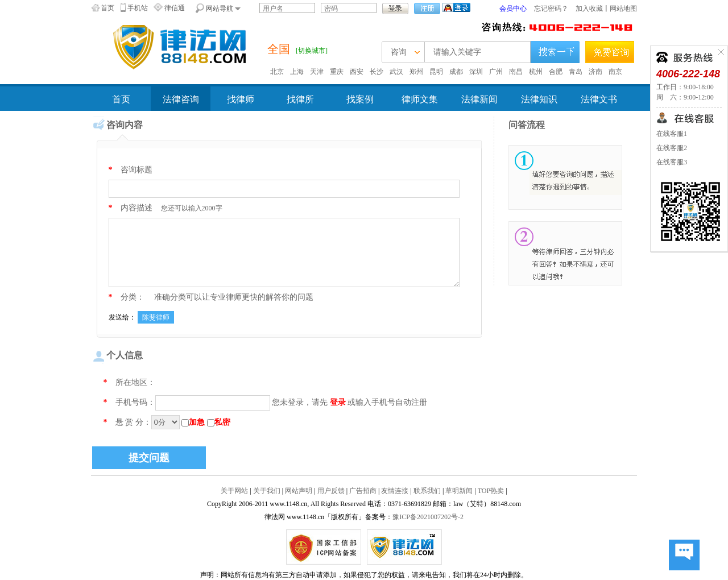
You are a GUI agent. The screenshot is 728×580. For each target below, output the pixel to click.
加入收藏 (589, 9)
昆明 (436, 72)
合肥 (556, 72)
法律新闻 (479, 99)
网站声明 (299, 491)
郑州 (416, 72)
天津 (317, 72)
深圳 (476, 72)
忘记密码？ (551, 9)
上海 (297, 72)
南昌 (516, 72)
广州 (496, 72)
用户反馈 (331, 491)
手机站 (138, 8)
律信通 (175, 8)
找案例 (360, 99)
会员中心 (513, 9)
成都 (456, 72)
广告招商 (363, 491)
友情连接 (395, 491)
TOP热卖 (491, 491)
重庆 (337, 72)
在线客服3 (672, 162)
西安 (357, 72)
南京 (615, 72)
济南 (595, 72)
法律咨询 (181, 99)
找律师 (241, 99)
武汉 (396, 72)
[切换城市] (312, 51)
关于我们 (267, 491)
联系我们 (427, 491)
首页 (107, 8)
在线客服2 (672, 148)
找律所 (300, 99)
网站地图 (623, 9)
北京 (277, 72)
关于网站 (234, 491)
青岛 (576, 72)
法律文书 (599, 99)
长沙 (377, 72)
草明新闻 (459, 491)
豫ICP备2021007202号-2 (428, 517)
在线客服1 (672, 134)
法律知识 (539, 99)
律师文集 (420, 99)
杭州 (536, 72)
